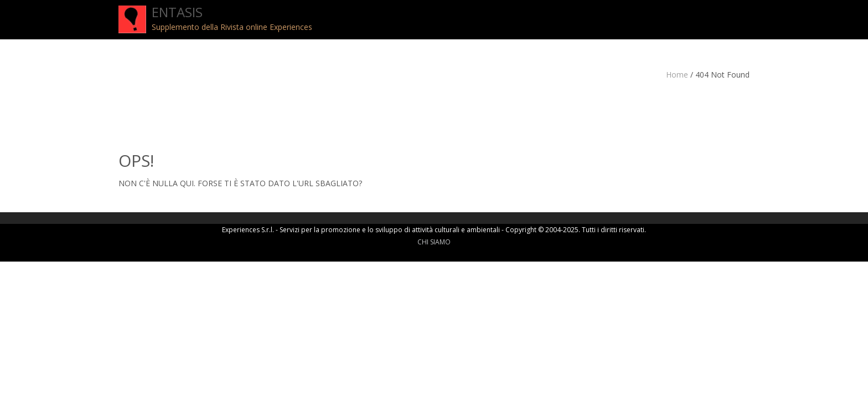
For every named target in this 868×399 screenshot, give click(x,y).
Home (677, 75)
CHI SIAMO (434, 242)
